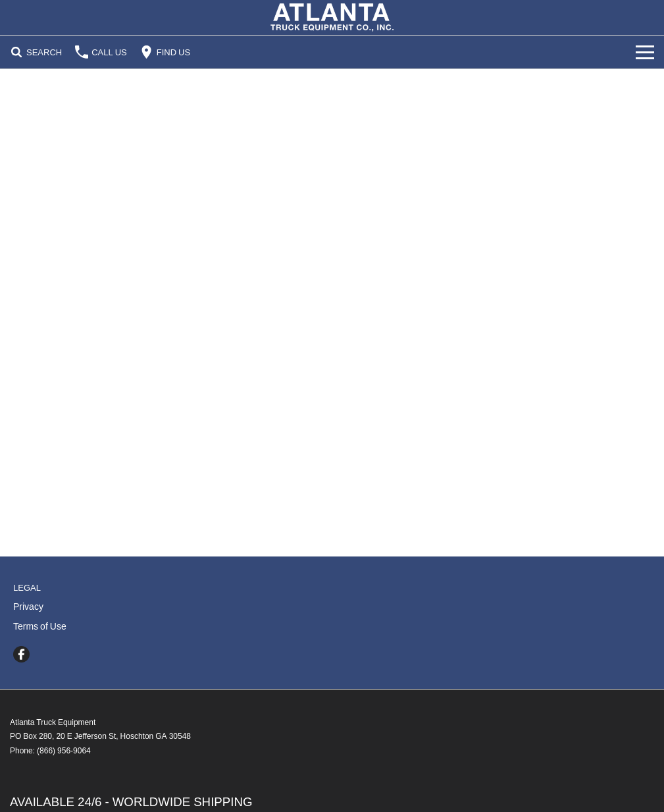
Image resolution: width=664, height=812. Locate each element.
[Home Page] (332, 17)
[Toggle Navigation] (645, 52)
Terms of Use (40, 626)
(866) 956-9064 (64, 751)
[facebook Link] (21, 654)
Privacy (28, 607)
